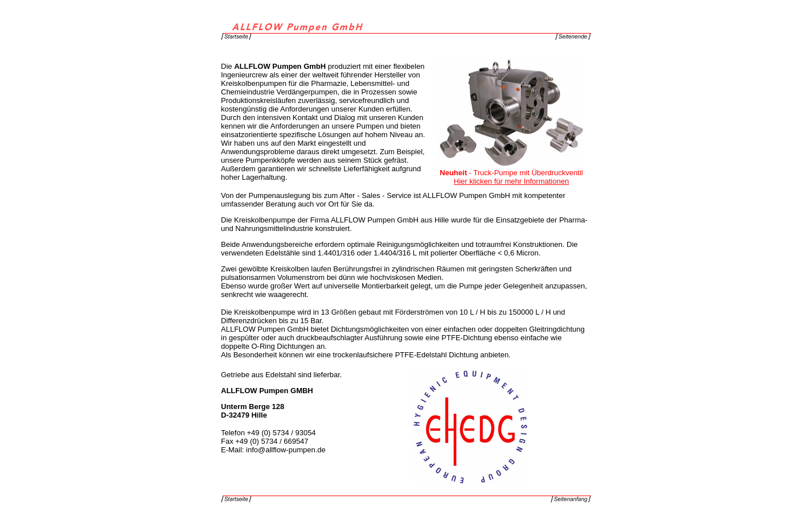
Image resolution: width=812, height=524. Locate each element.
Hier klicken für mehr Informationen (511, 181)
